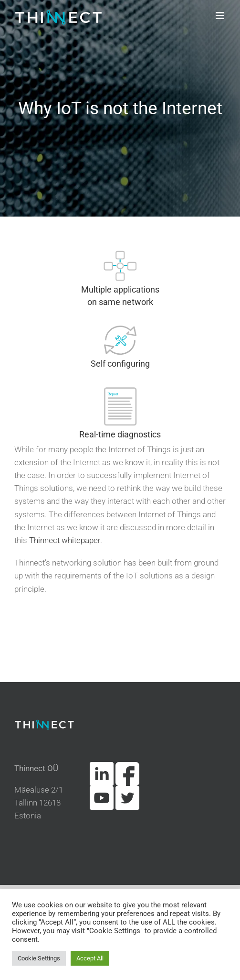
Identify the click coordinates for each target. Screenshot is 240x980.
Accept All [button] (90, 958)
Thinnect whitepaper (65, 540)
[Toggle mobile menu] (221, 16)
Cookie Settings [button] (39, 958)
